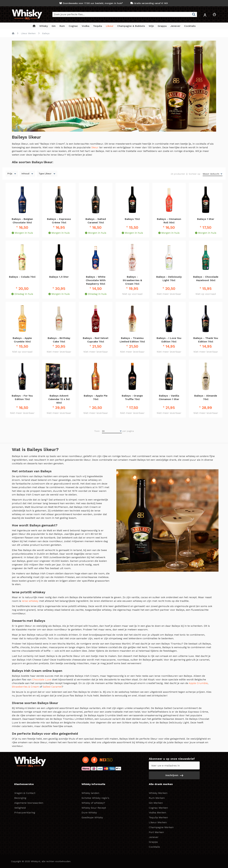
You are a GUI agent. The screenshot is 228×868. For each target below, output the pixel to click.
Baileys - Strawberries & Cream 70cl (132, 280)
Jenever (154, 837)
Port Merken (156, 832)
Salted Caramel (52, 687)
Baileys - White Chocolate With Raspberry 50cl (96, 280)
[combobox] (125, 14)
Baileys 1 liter (206, 219)
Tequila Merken (158, 817)
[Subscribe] (174, 775)
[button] (205, 16)
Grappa (153, 842)
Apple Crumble (198, 683)
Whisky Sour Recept (94, 808)
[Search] (194, 14)
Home (13, 33)
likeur (95, 147)
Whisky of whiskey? (93, 803)
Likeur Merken (28, 33)
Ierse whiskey (30, 601)
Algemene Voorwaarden (29, 803)
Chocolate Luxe (42, 679)
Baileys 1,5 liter (59, 277)
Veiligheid (20, 808)
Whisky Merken (158, 793)
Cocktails (154, 847)
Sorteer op (195, 174)
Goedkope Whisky (92, 817)
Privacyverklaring (25, 813)
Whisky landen (90, 793)
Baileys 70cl (132, 219)
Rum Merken (157, 798)
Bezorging (20, 798)
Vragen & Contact (25, 793)
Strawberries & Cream (25, 687)
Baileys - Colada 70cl (22, 277)
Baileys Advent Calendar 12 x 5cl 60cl (59, 399)
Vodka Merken (157, 813)
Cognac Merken (158, 808)
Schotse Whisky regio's (95, 798)
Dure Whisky (89, 813)
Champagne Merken (161, 827)
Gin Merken (156, 803)
